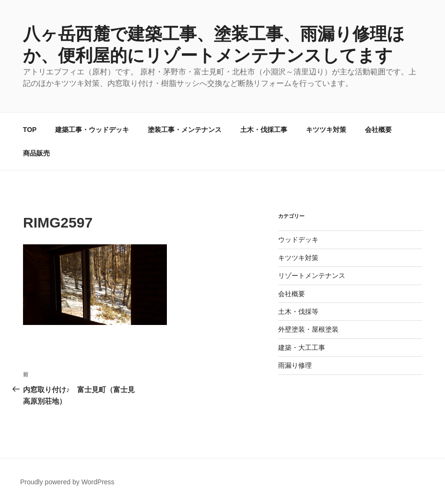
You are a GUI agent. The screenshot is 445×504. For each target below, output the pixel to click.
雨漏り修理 (295, 365)
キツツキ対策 (326, 130)
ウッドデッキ (298, 240)
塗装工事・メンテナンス (185, 130)
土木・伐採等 (298, 312)
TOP (30, 130)
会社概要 (378, 130)
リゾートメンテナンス (312, 276)
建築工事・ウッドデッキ (92, 130)
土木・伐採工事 (264, 130)
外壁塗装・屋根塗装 (308, 329)
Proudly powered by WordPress (67, 482)
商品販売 (36, 153)
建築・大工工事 (302, 348)
